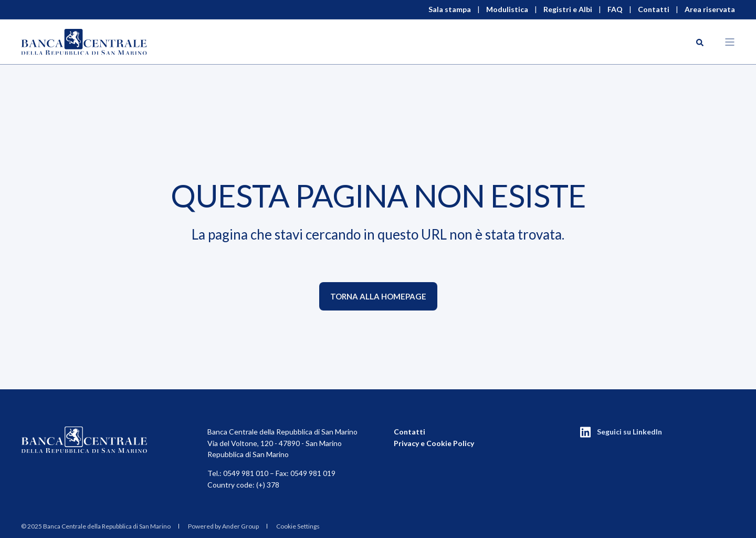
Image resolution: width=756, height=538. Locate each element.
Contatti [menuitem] (654, 9)
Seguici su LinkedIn (629, 432)
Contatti (409, 432)
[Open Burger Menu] (730, 42)
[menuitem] (96, 526)
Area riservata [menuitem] (710, 9)
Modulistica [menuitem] (507, 9)
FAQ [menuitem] (615, 9)
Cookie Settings (298, 526)
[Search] (700, 42)
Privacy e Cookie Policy (434, 443)
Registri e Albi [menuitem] (568, 9)
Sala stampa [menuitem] (450, 9)
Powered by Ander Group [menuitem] (223, 526)
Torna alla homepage (378, 296)
